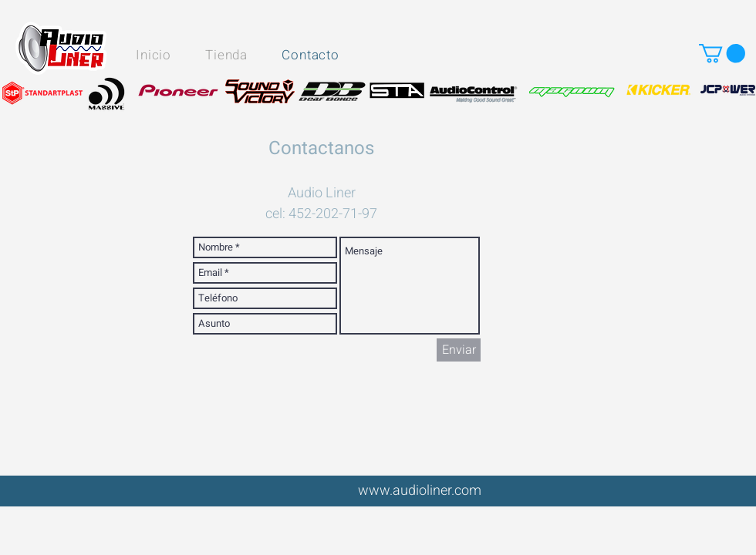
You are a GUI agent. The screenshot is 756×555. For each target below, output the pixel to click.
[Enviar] (459, 350)
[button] (722, 53)
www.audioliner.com (420, 491)
